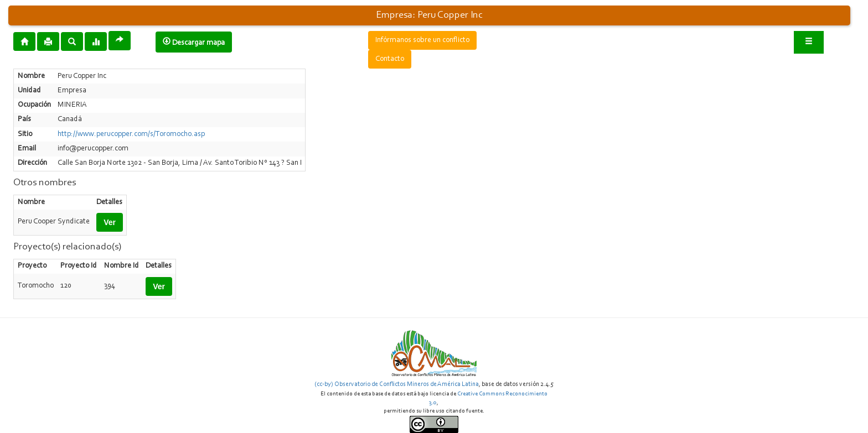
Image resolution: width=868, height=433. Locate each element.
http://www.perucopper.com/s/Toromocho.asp (131, 134)
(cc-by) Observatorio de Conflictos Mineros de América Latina (397, 384)
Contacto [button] (390, 59)
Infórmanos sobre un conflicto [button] (422, 40)
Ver (110, 222)
